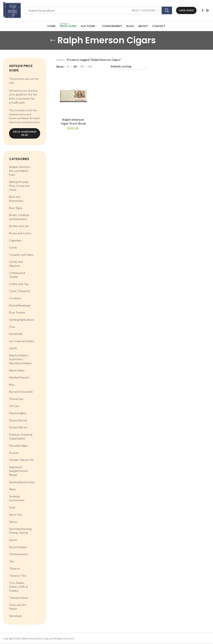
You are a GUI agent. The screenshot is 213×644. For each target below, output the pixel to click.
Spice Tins (16, 515)
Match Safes (17, 370)
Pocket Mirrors (18, 427)
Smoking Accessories (17, 498)
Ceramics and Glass (21, 255)
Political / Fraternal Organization (21, 437)
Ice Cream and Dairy (22, 341)
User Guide (186, 10)
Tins (12, 561)
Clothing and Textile (17, 275)
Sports (13, 540)
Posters (14, 453)
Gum (12, 327)
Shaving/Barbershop (22, 482)
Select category (144, 10)
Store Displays (18, 547)
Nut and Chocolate (21, 392)
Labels (13, 348)
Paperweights (18, 413)
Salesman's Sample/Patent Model (18, 471)
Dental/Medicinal (20, 305)
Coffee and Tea (19, 284)
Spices (13, 522)
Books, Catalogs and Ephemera (19, 217)
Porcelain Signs (19, 446)
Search (167, 10)
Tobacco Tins (18, 576)
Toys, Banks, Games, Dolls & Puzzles (18, 587)
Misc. (12, 385)
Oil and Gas (16, 399)
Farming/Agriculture (21, 320)
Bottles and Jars (19, 226)
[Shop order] (129, 67)
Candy (13, 247)
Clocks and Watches (16, 264)
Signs (12, 489)
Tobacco (14, 568)
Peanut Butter (18, 420)
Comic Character (20, 291)
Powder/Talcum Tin (21, 460)
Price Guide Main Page (25, 133)
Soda (12, 507)
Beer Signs (16, 208)
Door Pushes (17, 312)
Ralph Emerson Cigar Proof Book (73, 122)
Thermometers (19, 554)
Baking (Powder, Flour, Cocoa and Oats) (19, 186)
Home (60, 60)
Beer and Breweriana (16, 199)
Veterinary (16, 616)
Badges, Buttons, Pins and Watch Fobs (20, 171)
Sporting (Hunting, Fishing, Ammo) (21, 531)
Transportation (19, 598)
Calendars (15, 240)
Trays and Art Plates (18, 607)
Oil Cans (14, 406)
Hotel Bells (16, 334)
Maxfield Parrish (19, 377)
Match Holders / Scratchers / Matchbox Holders (21, 359)
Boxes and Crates (20, 233)
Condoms (15, 298)
